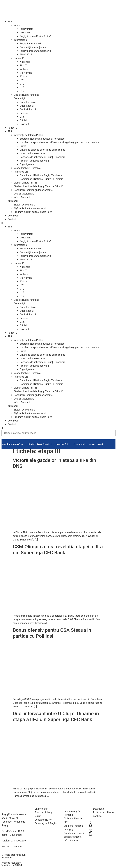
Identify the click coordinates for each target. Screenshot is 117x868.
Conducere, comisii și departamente (33, 190)
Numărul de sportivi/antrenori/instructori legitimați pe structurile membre (59, 142)
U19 (22, 84)
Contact (12, 219)
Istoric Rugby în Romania (27, 168)
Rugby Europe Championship (35, 51)
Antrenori (13, 201)
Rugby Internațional (30, 44)
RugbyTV (12, 128)
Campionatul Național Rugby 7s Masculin (42, 175)
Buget (23, 146)
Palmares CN (21, 172)
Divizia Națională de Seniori (41, 444)
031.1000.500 (18, 841)
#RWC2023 (26, 55)
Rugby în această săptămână (35, 36)
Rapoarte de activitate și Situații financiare (43, 157)
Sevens (24, 113)
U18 (22, 87)
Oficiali (24, 120)
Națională (19, 58)
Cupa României (28, 102)
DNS (22, 117)
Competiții (19, 98)
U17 (22, 91)
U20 (22, 80)
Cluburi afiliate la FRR (25, 183)
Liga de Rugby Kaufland (26, 95)
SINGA (19, 865)
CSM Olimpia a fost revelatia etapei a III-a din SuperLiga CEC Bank (58, 549)
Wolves (24, 69)
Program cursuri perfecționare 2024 (33, 212)
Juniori (101, 444)
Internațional (21, 40)
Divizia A (24, 124)
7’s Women (26, 73)
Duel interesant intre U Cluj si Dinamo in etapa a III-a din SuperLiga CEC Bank (56, 716)
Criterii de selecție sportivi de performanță (43, 150)
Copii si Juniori (28, 109)
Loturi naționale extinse (32, 153)
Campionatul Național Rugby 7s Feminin (41, 179)
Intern (17, 25)
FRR (10, 131)
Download (13, 216)
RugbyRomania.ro (11, 814)
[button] (58, 223)
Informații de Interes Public (28, 135)
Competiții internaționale (33, 47)
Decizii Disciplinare (24, 194)
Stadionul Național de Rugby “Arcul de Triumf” (38, 186)
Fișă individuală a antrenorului (30, 208)
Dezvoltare (26, 33)
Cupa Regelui (27, 106)
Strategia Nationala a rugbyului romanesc (42, 139)
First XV (24, 66)
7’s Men (24, 77)
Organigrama (27, 164)
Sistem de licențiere (24, 205)
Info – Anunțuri (22, 197)
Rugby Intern (27, 29)
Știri (10, 22)
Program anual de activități (34, 161)
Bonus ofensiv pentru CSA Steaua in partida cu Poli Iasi (52, 633)
